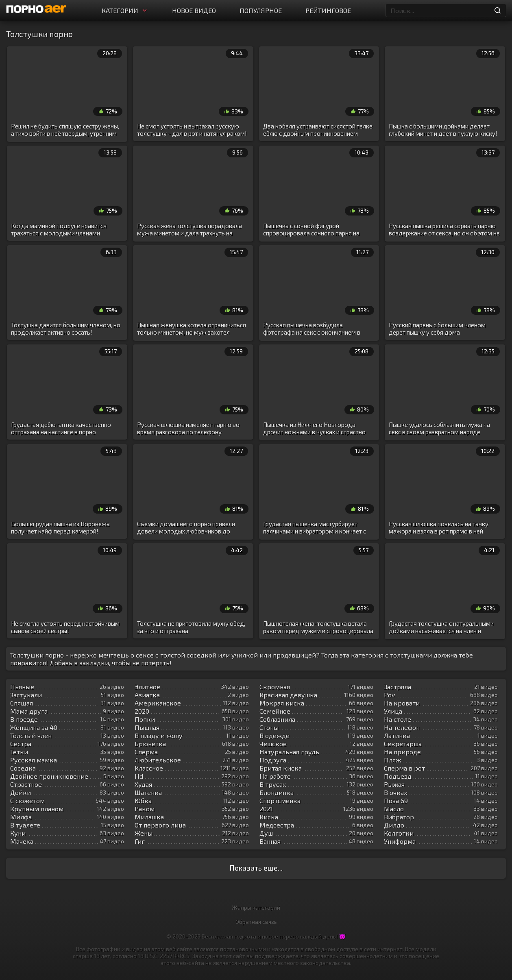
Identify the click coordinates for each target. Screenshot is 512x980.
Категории (125, 10)
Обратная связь (256, 922)
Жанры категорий (256, 907)
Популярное (261, 10)
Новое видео (194, 10)
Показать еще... (256, 868)
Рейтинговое (328, 10)
